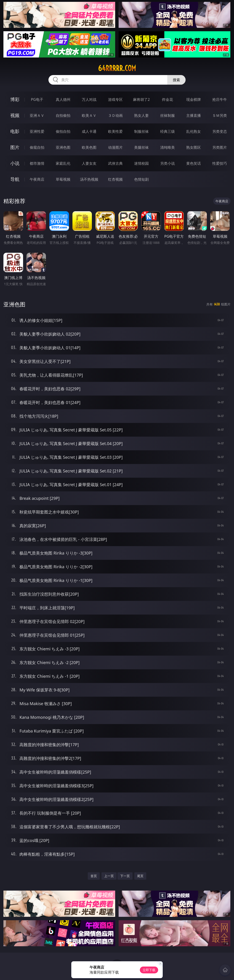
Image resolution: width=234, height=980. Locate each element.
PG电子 (37, 99)
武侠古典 (115, 163)
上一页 (109, 876)
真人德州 (63, 99)
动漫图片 (115, 147)
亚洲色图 (63, 147)
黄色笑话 (194, 163)
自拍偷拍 (63, 115)
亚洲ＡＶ (37, 115)
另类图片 (220, 147)
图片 (15, 147)
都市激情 (37, 163)
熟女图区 (194, 147)
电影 (15, 131)
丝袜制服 (168, 115)
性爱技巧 (220, 163)
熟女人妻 (141, 115)
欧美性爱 (115, 131)
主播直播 (194, 115)
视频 (15, 115)
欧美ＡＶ (89, 115)
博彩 (15, 99)
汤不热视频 (89, 179)
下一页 (125, 876)
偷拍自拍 (63, 131)
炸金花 (168, 99)
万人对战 (89, 99)
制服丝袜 (141, 131)
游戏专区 (115, 99)
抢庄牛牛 (220, 99)
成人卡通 (89, 131)
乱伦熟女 (194, 131)
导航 (15, 179)
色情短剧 (141, 179)
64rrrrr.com (117, 68)
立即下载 (149, 970)
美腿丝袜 (141, 147)
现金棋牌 (194, 99)
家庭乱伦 (63, 163)
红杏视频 (115, 179)
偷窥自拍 (37, 147)
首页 (94, 876)
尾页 (140, 876)
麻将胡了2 (141, 99)
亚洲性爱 (37, 131)
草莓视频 (63, 179)
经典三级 (168, 131)
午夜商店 (37, 179)
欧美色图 (89, 147)
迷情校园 (141, 163)
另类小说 (168, 163)
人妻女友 (89, 163)
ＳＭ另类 (220, 115)
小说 (15, 163)
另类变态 (220, 131)
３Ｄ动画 (115, 115)
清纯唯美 (168, 147)
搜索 (176, 80)
